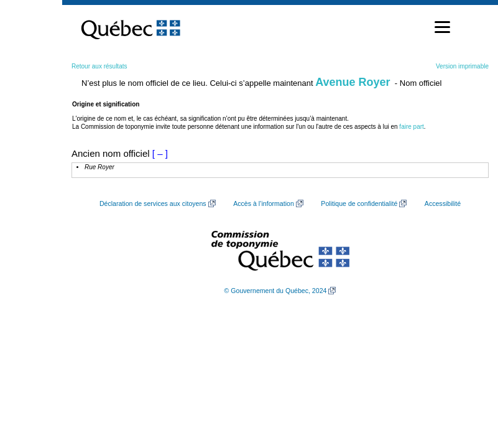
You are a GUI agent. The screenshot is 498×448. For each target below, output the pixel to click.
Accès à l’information (264, 203)
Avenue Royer (353, 82)
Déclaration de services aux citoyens (153, 203)
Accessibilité (443, 203)
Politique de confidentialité (359, 203)
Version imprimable (462, 66)
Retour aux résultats (99, 66)
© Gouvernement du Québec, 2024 (276, 291)
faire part (411, 127)
